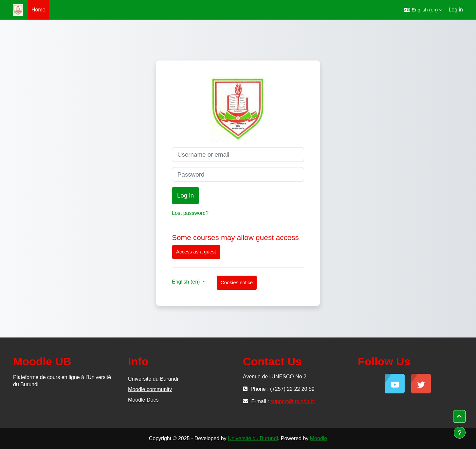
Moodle (319, 438)
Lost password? (190, 213)
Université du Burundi (153, 379)
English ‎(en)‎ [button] (187, 282)
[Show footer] (460, 433)
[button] (423, 10)
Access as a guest (196, 252)
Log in (456, 10)
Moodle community (150, 389)
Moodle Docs (143, 400)
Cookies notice (237, 282)
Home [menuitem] (38, 10)
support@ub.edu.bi (293, 401)
